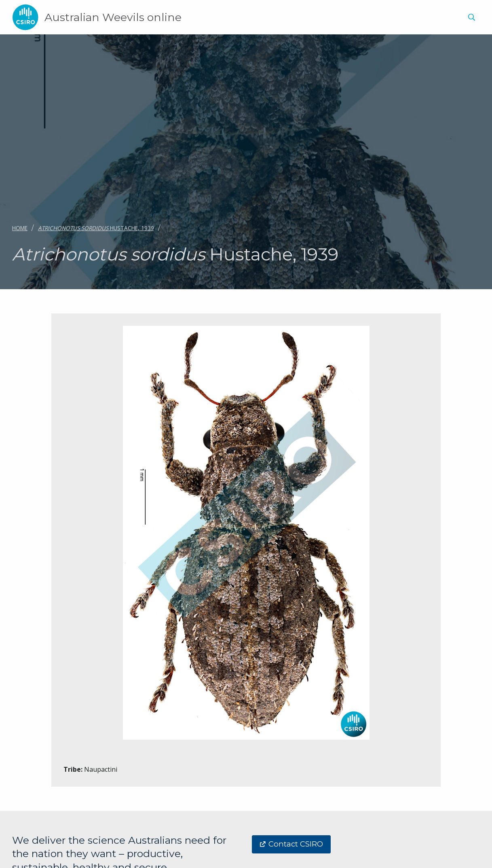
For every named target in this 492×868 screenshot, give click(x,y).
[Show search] (471, 17)
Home (20, 228)
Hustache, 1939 (96, 228)
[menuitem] (470, 18)
